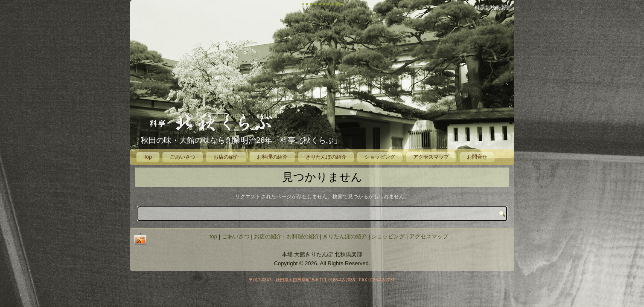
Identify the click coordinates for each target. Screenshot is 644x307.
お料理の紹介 (272, 157)
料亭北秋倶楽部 (492, 8)
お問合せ (477, 157)
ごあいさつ (183, 157)
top (213, 236)
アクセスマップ (431, 157)
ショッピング (380, 157)
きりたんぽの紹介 (326, 157)
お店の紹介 (226, 157)
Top (148, 157)
